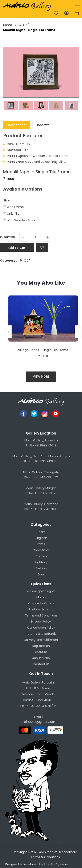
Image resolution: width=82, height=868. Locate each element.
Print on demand (41, 609)
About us (41, 652)
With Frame (15, 207)
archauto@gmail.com (38, 722)
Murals (41, 597)
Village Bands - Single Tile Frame (43, 350)
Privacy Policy (41, 622)
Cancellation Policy (41, 628)
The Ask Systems (56, 864)
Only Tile (13, 214)
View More (41, 377)
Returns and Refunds (41, 634)
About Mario (41, 658)
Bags (41, 574)
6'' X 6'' (26, 25)
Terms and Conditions (41, 615)
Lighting (41, 562)
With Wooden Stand (21, 220)
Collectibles (41, 550)
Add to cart (17, 248)
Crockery (41, 556)
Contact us (41, 664)
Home (10, 25)
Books (41, 532)
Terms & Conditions (45, 857)
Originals (41, 538)
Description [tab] (17, 125)
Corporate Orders (41, 603)
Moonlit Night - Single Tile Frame (29, 30)
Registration (41, 646)
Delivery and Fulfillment (41, 640)
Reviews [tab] (43, 125)
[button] (77, 5)
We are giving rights (41, 591)
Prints (41, 544)
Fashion (41, 568)
